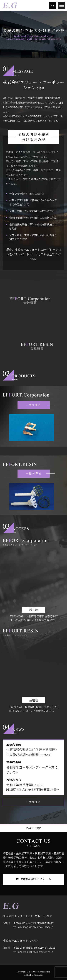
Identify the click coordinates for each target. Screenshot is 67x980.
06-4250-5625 (23, 620)
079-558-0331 (23, 711)
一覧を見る (38, 405)
